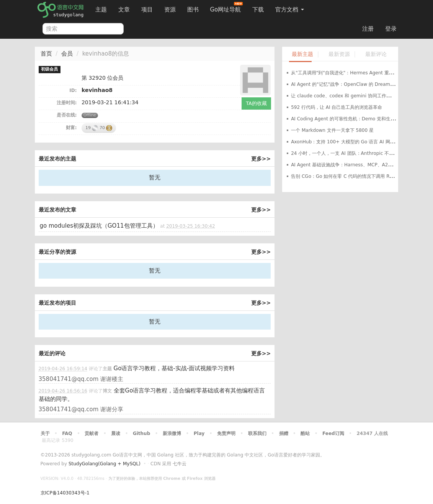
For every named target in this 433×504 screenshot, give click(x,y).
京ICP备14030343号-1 (65, 493)
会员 (67, 54)
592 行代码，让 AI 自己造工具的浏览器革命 (337, 107)
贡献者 (92, 433)
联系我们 (257, 433)
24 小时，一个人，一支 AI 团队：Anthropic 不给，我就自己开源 (358, 153)
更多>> (261, 159)
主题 (101, 10)
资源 (170, 10)
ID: (73, 90)
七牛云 (180, 464)
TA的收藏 (256, 103)
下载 (258, 10)
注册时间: (67, 103)
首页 (46, 54)
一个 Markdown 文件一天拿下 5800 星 (332, 130)
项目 (147, 10)
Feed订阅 (333, 433)
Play (199, 433)
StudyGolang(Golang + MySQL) (105, 464)
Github (141, 433)
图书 (193, 10)
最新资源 (339, 54)
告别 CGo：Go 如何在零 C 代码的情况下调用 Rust (344, 176)
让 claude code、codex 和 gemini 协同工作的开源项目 (350, 96)
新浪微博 (172, 433)
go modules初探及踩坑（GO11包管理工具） (99, 226)
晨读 (116, 433)
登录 (391, 29)
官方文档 (290, 10)
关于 (45, 433)
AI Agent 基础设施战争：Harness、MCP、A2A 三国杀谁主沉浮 (358, 165)
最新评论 (376, 54)
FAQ (67, 433)
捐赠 (284, 433)
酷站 (305, 433)
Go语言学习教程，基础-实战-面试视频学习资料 (174, 368)
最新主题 (302, 54)
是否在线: (67, 115)
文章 (124, 10)
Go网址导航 (227, 7)
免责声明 (226, 433)
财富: (71, 128)
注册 (368, 29)
